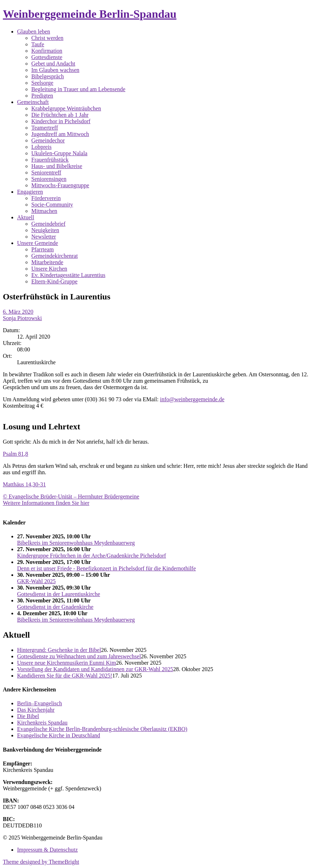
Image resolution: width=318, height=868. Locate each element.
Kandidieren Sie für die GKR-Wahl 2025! (65, 676)
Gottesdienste (47, 57)
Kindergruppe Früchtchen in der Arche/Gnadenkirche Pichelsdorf (92, 556)
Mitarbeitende (47, 262)
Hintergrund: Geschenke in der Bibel (59, 650)
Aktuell (26, 217)
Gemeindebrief (48, 224)
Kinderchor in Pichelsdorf (61, 121)
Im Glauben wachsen (55, 70)
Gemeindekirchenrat (55, 256)
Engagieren (30, 192)
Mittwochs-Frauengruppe (60, 185)
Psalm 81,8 (15, 454)
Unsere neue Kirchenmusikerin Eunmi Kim (67, 663)
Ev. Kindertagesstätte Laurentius (68, 275)
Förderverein (46, 198)
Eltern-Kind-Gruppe (54, 281)
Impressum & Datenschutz (47, 850)
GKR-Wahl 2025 (36, 581)
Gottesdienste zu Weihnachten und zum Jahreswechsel (79, 656)
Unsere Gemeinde (38, 243)
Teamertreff (45, 128)
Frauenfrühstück (50, 160)
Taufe (38, 44)
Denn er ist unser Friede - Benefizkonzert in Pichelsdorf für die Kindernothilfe (107, 568)
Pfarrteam (43, 249)
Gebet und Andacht (53, 64)
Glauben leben (34, 32)
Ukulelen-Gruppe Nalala (59, 153)
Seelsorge (42, 83)
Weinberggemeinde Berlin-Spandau (90, 14)
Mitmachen (44, 211)
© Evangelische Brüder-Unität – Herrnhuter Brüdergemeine (71, 496)
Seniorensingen (49, 179)
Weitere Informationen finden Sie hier (46, 503)
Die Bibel (28, 716)
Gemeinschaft (33, 102)
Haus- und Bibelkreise (57, 166)
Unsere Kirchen (49, 269)
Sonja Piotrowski (22, 318)
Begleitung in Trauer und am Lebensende (78, 89)
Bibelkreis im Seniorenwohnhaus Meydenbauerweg (76, 543)
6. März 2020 (18, 312)
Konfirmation (47, 51)
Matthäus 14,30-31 (24, 484)
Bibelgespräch (48, 76)
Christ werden (47, 38)
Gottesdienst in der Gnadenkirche (55, 607)
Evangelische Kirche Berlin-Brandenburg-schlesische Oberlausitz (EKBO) (102, 729)
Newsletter (44, 237)
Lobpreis (41, 147)
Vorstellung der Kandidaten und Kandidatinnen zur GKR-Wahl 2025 (95, 669)
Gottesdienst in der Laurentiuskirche (59, 594)
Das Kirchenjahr (36, 710)
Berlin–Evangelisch (39, 703)
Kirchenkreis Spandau (42, 723)
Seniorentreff (46, 172)
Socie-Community (52, 205)
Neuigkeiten (45, 230)
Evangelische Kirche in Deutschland (59, 735)
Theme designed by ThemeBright (41, 862)
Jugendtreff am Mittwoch (60, 134)
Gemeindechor (48, 140)
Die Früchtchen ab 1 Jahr (60, 115)
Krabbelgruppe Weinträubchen (66, 108)
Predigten (42, 96)
